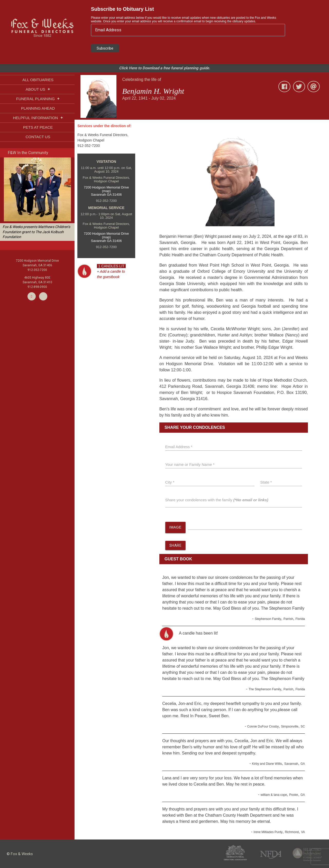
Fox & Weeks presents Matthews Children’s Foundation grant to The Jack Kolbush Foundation (36, 232)
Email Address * (179, 447)
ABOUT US (38, 89)
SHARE (176, 546)
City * (170, 482)
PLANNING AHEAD (38, 108)
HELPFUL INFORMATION (38, 118)
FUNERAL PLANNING (38, 99)
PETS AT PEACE (38, 127)
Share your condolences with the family (217, 500)
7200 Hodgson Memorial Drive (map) (106, 189)
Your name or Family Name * (190, 464)
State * (266, 482)
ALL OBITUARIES (38, 80)
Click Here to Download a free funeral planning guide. (164, 68)
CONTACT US (38, 137)
